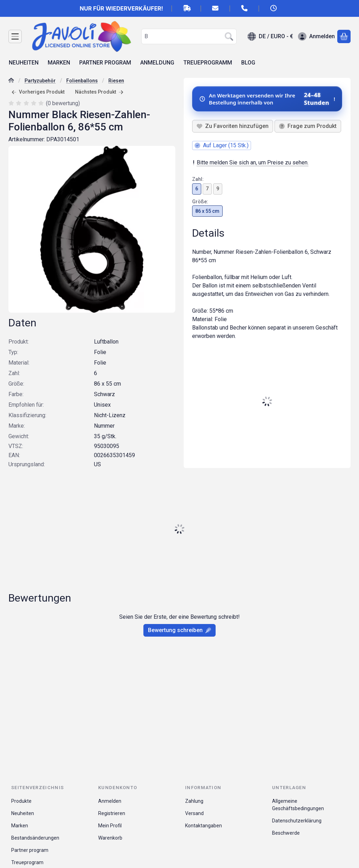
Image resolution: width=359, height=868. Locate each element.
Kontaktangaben (204, 826)
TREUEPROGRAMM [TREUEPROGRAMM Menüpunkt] (208, 63)
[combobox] (189, 36)
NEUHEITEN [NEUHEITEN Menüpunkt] (24, 63)
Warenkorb (110, 838)
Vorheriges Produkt (38, 92)
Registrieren (112, 813)
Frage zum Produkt (308, 126)
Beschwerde (286, 833)
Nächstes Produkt (99, 92)
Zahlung (194, 801)
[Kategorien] (15, 36)
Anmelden (110, 801)
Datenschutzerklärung (297, 821)
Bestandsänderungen (35, 838)
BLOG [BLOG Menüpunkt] (248, 63)
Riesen (116, 81)
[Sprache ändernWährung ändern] (270, 36)
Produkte (21, 801)
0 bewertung (64, 103)
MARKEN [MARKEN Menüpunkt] (59, 63)
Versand (194, 813)
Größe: (200, 201)
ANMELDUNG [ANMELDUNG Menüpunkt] (157, 63)
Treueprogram (27, 862)
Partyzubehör (40, 81)
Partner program (30, 850)
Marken (20, 826)
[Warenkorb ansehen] (344, 36)
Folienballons (82, 81)
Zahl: (198, 179)
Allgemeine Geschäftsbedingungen (298, 805)
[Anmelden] (316, 36)
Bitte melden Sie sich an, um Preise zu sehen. (250, 162)
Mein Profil (110, 826)
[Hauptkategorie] (11, 81)
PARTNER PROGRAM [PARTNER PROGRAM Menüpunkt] (105, 63)
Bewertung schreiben (179, 630)
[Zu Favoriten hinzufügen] (233, 126)
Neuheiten (23, 813)
